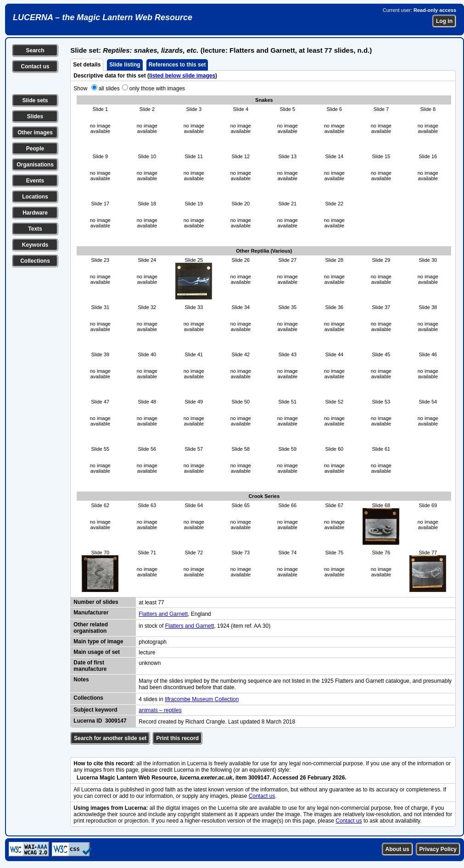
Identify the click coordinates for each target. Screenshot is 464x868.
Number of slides (96, 602)
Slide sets (35, 100)
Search (35, 50)
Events (35, 181)
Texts (35, 229)
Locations (35, 197)
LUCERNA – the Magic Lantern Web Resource (103, 17)
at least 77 (151, 603)
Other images (35, 133)
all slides (109, 88)
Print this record (177, 738)
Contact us (35, 66)
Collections (35, 261)
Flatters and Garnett (163, 614)
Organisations (35, 165)
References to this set (177, 65)
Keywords (35, 245)
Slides (35, 116)
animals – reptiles (160, 710)
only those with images (157, 88)
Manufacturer (91, 613)
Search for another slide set (110, 738)
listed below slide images (182, 76)
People (35, 149)
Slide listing (125, 65)
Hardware (35, 213)
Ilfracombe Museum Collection (202, 699)
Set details (87, 65)
